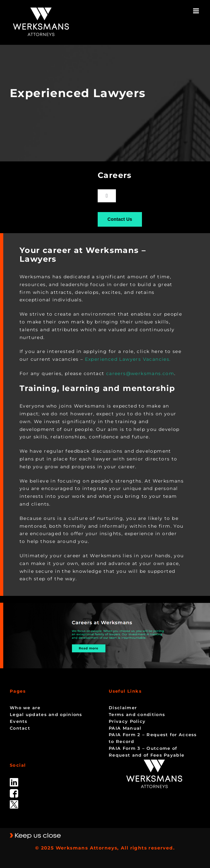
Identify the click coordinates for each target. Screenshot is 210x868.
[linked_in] (14, 780)
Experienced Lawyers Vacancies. (128, 359)
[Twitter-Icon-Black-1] (14, 802)
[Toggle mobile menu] (197, 11)
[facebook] (14, 791)
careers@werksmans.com (140, 373)
